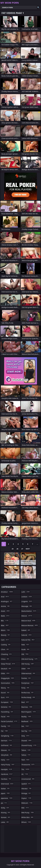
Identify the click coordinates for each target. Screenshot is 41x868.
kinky (5, 808)
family (6, 726)
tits (26, 769)
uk (25, 774)
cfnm (5, 649)
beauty (6, 635)
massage (27, 606)
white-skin (28, 817)
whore (26, 822)
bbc (5, 621)
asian (6, 611)
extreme (6, 707)
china (5, 659)
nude (26, 649)
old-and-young (30, 659)
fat (5, 731)
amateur (7, 592)
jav (4, 803)
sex (26, 726)
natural (27, 635)
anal (5, 597)
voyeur (27, 798)
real (25, 702)
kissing (6, 812)
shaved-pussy (29, 745)
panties (26, 678)
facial (6, 717)
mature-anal (29, 621)
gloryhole (7, 755)
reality (26, 717)
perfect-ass (28, 693)
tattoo (26, 755)
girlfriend (7, 745)
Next (28, 549)
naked (26, 630)
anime (6, 606)
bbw (5, 625)
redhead (27, 721)
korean (6, 817)
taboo (26, 750)
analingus (7, 601)
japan (6, 793)
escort (5, 693)
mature (27, 616)
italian (5, 789)
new (26, 645)
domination (8, 683)
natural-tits (28, 640)
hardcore (7, 774)
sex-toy (27, 731)
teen (26, 760)
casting (6, 645)
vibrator (27, 789)
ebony (5, 688)
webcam (27, 803)
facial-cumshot (9, 721)
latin (26, 592)
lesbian (27, 597)
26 (17, 549)
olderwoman (29, 673)
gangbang (7, 736)
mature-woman (30, 625)
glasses (6, 750)
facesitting (7, 712)
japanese (7, 798)
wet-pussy (28, 812)
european (7, 702)
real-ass (27, 707)
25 (13, 549)
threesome (28, 765)
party (25, 688)
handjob (7, 769)
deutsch (6, 669)
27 (22, 549)
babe (5, 616)
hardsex (6, 779)
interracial (7, 784)
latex (5, 822)
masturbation (29, 611)
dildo (5, 673)
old (25, 654)
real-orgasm (29, 712)
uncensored (28, 779)
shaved (27, 741)
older (26, 669)
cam (5, 640)
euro (5, 697)
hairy (5, 760)
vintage (26, 793)
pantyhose (28, 683)
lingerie (27, 601)
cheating (7, 654)
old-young (28, 664)
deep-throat (8, 664)
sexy (26, 736)
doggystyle (8, 678)
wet (25, 808)
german (7, 741)
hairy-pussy (8, 765)
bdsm (6, 630)
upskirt (26, 784)
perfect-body (28, 697)
